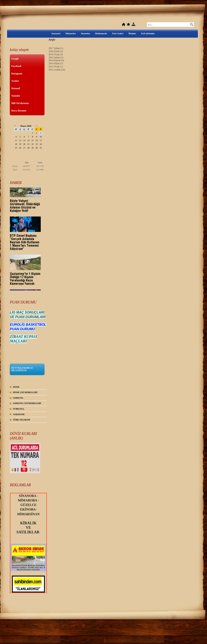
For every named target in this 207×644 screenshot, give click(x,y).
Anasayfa (56, 33)
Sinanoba (85, 33)
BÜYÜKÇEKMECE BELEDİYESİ (22, 369)
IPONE (16, 387)
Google (15, 59)
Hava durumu (19, 111)
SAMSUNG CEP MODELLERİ (27, 403)
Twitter (15, 81)
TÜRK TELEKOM (22, 420)
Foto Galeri (118, 33)
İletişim (132, 33)
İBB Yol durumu (20, 103)
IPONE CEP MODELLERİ (25, 392)
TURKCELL (19, 409)
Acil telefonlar (148, 33)
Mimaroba (71, 33)
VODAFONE (19, 414)
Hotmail (16, 88)
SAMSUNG (18, 398)
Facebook (16, 66)
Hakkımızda (101, 33)
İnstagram (17, 74)
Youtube (16, 96)
